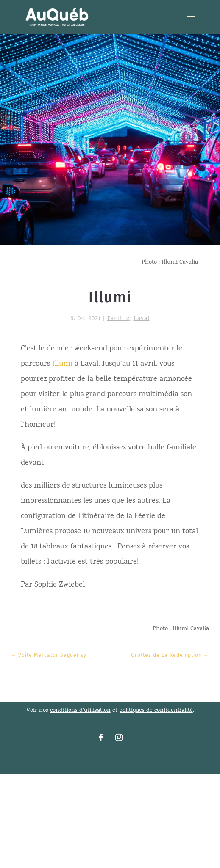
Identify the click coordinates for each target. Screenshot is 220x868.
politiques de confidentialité (156, 711)
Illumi (63, 364)
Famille (118, 319)
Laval (142, 319)
